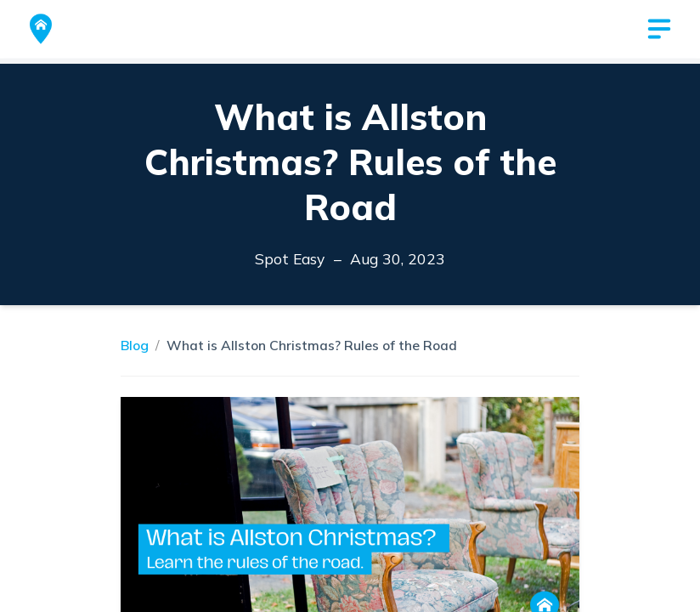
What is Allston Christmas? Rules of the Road (312, 345)
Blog (135, 345)
